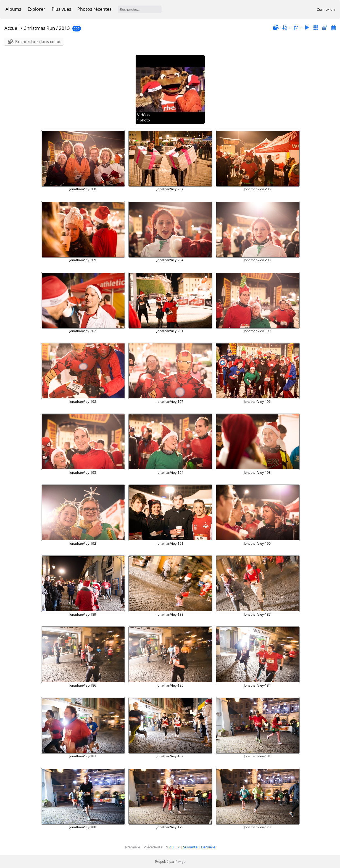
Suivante (190, 847)
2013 (64, 28)
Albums (13, 9)
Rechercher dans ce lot (38, 41)
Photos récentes (94, 9)
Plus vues (61, 9)
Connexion (326, 9)
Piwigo (180, 862)
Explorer (36, 9)
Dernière (208, 847)
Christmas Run (39, 28)
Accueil (12, 28)
